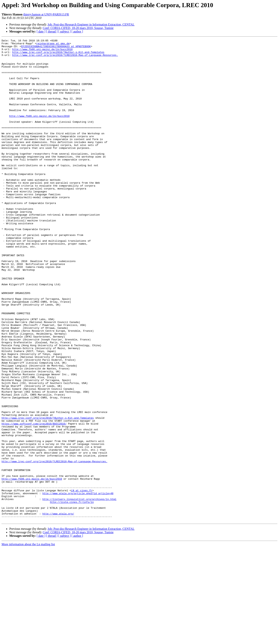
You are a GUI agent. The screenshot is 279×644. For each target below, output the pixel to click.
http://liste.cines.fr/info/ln (72, 595)
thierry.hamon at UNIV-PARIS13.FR (46, 14)
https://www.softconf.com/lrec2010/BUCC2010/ (34, 501)
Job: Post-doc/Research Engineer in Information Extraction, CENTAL (91, 24)
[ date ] (41, 31)
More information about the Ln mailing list (28, 641)
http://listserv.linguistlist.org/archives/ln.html (79, 591)
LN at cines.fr (82, 581)
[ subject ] (65, 31)
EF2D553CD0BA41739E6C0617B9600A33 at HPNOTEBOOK (56, 48)
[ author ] (77, 31)
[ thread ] (52, 31)
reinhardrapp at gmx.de (53, 45)
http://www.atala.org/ (58, 609)
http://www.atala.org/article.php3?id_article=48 (78, 584)
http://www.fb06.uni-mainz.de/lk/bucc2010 (42, 51)
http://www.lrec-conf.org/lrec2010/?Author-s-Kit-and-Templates (58, 55)
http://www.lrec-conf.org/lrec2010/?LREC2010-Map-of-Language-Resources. (65, 58)
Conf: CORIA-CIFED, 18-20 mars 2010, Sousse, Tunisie (78, 28)
